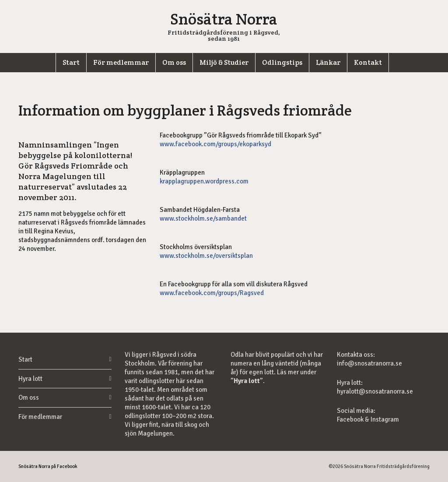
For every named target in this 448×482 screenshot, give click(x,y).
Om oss (29, 398)
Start (25, 359)
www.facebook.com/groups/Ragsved (212, 293)
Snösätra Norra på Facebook (48, 466)
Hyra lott (30, 379)
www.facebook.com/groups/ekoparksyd (215, 144)
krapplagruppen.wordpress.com (204, 181)
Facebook (351, 419)
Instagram (385, 419)
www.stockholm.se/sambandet (203, 218)
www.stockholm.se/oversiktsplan (206, 256)
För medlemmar (40, 417)
